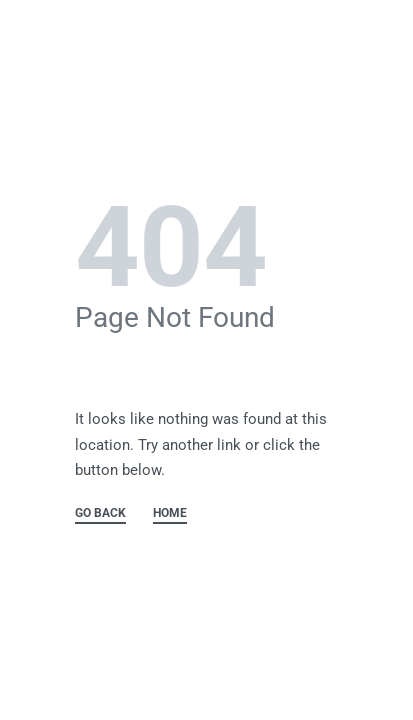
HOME (170, 513)
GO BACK (100, 513)
